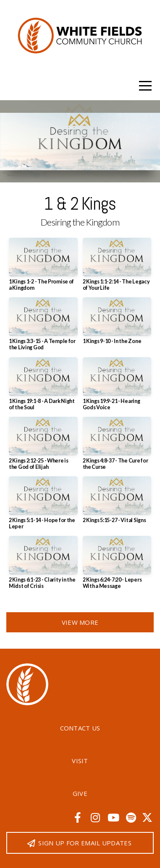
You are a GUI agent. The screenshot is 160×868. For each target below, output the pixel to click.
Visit (80, 761)
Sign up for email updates (79, 843)
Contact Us (80, 728)
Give (80, 793)
